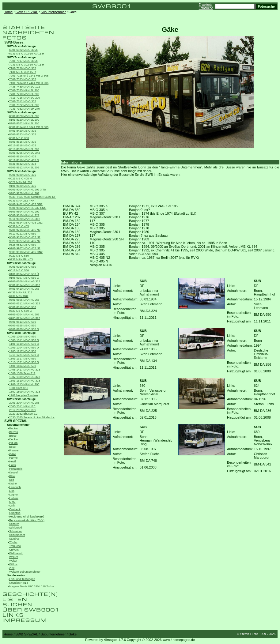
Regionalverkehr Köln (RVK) (27, 520)
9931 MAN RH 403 (21, 259)
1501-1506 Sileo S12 (22, 373)
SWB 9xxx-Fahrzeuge (21, 171)
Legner (14, 495)
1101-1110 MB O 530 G (24, 344)
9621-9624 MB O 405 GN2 (26, 223)
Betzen (14, 432)
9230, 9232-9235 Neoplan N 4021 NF (33, 197)
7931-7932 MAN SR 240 (25, 109)
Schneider (15, 531)
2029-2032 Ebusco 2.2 (23, 414)
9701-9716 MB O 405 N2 (25, 230)
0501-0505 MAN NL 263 (24, 300)
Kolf (12, 480)
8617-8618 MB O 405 (23, 145)
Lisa (12, 491)
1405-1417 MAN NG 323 (25, 370)
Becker (14, 428)
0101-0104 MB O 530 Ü (24, 274)
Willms (13, 564)
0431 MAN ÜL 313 (21, 292)
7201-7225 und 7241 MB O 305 (29, 76)
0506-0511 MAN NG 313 (25, 303)
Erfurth (13, 443)
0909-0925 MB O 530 (23, 326)
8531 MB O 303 (19, 138)
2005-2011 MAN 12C (22, 406)
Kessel (13, 473)
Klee (12, 476)
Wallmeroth (16, 553)
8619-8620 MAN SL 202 (24, 149)
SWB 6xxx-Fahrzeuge (21, 46)
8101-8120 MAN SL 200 (24, 120)
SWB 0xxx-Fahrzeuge (21, 263)
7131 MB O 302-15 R (23, 72)
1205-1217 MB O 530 (23, 351)
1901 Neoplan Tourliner (24, 395)
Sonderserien (16, 575)
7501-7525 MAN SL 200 (24, 90)
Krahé (13, 484)
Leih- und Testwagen (22, 579)
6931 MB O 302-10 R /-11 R (27, 54)
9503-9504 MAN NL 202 (24, 212)
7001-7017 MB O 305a (23, 61)
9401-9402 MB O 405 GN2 (26, 204)
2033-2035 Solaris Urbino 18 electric (32, 417)
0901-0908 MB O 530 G (24, 329)
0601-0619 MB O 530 (23, 307)
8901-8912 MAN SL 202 (24, 168)
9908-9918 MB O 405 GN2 (26, 252)
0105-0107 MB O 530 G (24, 278)
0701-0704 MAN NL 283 (24, 314)
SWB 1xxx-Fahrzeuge (21, 333)
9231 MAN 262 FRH (22, 201)
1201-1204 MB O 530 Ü (24, 348)
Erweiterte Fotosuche (206, 6)
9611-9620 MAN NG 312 (25, 219)
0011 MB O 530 (19, 270)
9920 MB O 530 (19, 256)
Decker (14, 439)
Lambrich (15, 487)
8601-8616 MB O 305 (23, 142)
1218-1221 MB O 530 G (24, 355)
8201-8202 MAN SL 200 (24, 123)
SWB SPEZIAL (27, 12)
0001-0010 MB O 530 (23, 267)
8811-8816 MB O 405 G (24, 160)
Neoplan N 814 (19, 583)
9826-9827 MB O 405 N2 (25, 241)
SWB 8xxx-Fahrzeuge (21, 112)
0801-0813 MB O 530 (23, 322)
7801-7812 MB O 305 (23, 101)
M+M (12, 502)
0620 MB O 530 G (21, 311)
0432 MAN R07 (19, 296)
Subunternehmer (53, 12)
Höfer (13, 465)
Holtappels (16, 469)
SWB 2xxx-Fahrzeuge (21, 399)
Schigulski (15, 528)
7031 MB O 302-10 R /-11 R (27, 65)
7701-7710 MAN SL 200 (24, 94)
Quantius (15, 513)
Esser (13, 447)
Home (8, 12)
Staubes (14, 539)
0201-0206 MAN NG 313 (25, 281)
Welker (13, 557)
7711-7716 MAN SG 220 (25, 98)
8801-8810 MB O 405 (23, 156)
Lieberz (14, 498)
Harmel (14, 458)
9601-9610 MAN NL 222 (24, 215)
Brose (13, 436)
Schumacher (17, 535)
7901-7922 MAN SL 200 (24, 105)
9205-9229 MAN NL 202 (24, 193)
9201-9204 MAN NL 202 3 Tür (28, 190)
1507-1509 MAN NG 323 (25, 377)
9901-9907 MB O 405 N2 (25, 248)
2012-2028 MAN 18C (22, 410)
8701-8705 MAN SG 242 (25, 153)
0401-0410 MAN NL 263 (24, 289)
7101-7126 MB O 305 (23, 68)
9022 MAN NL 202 (21, 182)
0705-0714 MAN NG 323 (25, 318)
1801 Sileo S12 (19, 388)
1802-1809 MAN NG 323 (25, 392)
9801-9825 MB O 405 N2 (25, 237)
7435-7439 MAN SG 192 (25, 87)
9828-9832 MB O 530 (23, 245)
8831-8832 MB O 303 (23, 164)
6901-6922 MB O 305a (23, 50)
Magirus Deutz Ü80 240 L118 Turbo (31, 586)
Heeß (13, 461)
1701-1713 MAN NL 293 (24, 384)
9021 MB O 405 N (20, 179)
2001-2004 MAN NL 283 (24, 403)
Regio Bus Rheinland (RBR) (27, 517)
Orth (12, 506)
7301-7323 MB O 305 (23, 79)
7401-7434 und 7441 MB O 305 (29, 83)
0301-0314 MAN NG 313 (25, 285)
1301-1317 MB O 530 (23, 359)
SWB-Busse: (14, 42)
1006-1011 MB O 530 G (24, 340)
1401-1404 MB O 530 (23, 366)
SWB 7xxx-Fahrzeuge (21, 57)
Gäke (13, 454)
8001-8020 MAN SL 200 (24, 116)
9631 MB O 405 (19, 226)
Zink (12, 568)
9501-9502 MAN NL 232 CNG (28, 208)
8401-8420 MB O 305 (23, 131)
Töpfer (13, 542)
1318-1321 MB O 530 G (24, 362)
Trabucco (15, 546)
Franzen (14, 450)
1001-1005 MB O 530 (23, 337)
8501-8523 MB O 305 (23, 134)
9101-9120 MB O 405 (23, 186)
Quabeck (15, 509)
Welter (13, 561)
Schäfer (14, 524)
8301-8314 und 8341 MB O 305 (29, 127)
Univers (14, 550)
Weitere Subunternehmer (25, 572)
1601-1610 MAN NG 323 (25, 381)
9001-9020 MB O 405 (23, 175)
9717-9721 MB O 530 (23, 234)
